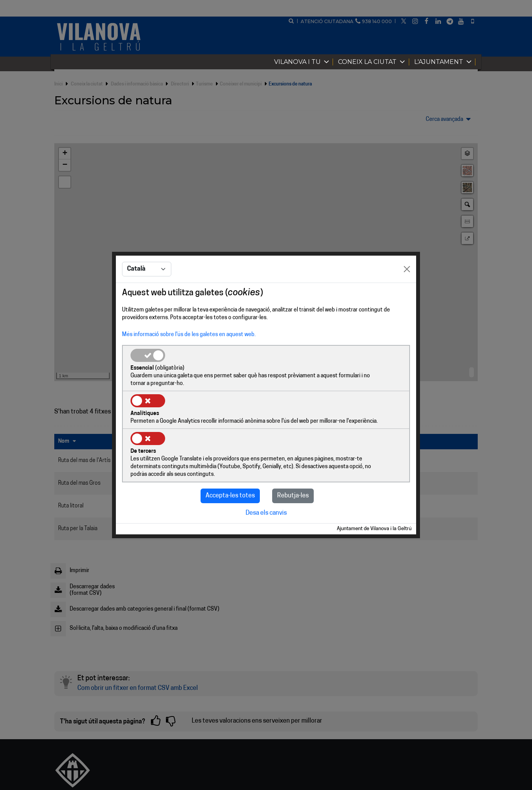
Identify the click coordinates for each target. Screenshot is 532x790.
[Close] (407, 289)
